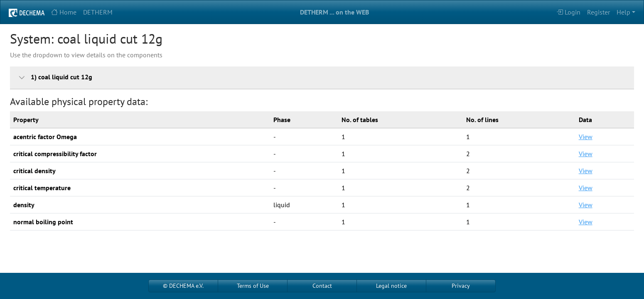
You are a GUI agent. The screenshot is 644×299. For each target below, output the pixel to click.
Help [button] (623, 12)
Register (599, 12)
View (586, 137)
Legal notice (391, 286)
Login (568, 12)
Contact (322, 286)
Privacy (461, 286)
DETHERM (98, 12)
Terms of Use (253, 286)
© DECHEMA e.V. (183, 286)
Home (64, 12)
